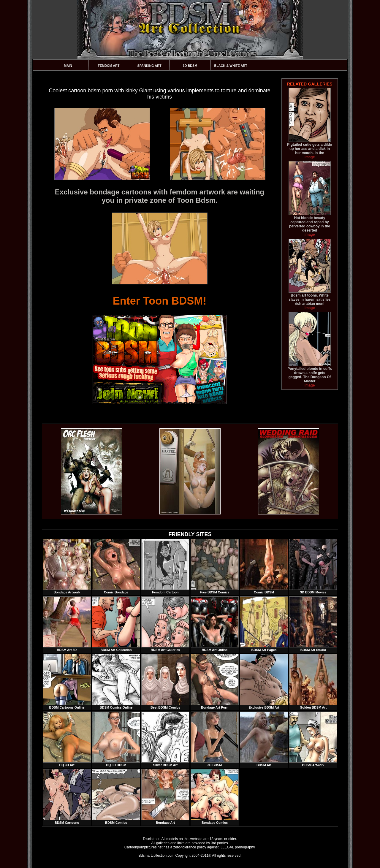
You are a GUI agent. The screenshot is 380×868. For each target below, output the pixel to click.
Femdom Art (109, 66)
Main (68, 66)
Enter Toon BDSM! (160, 301)
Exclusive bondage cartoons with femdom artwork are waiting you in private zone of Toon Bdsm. (160, 196)
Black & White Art (231, 66)
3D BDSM (190, 66)
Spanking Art (149, 66)
